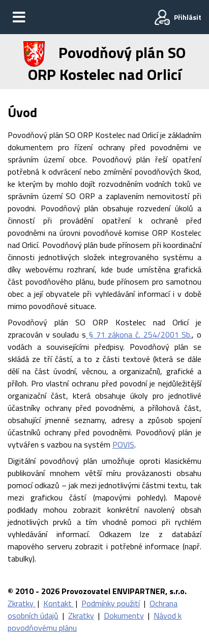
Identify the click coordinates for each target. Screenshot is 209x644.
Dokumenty (124, 615)
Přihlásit (188, 17)
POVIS (123, 444)
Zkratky (22, 603)
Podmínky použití (111, 603)
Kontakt (58, 603)
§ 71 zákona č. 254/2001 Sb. (139, 334)
